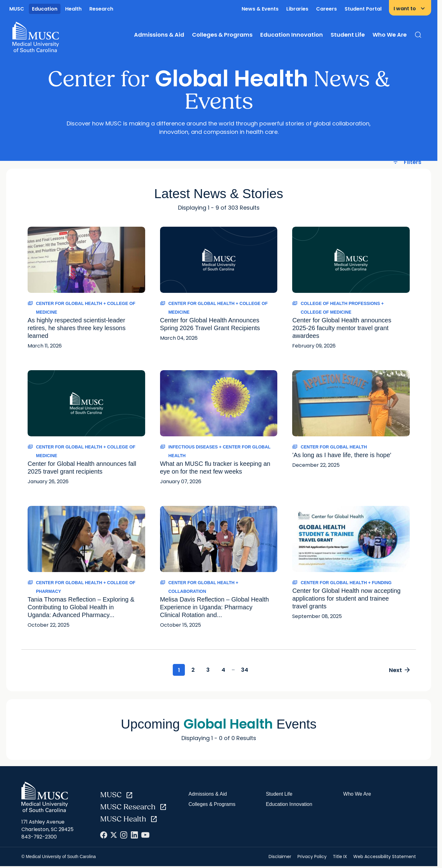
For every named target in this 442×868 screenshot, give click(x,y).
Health (73, 9)
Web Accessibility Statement (385, 857)
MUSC (17, 9)
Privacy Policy (312, 857)
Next (399, 670)
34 (248, 670)
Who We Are (390, 35)
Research (101, 9)
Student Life (348, 35)
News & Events (260, 9)
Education (45, 9)
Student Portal (363, 9)
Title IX (340, 857)
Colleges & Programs (222, 35)
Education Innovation (292, 35)
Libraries (297, 9)
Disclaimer (280, 857)
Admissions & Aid (159, 35)
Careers (326, 9)
